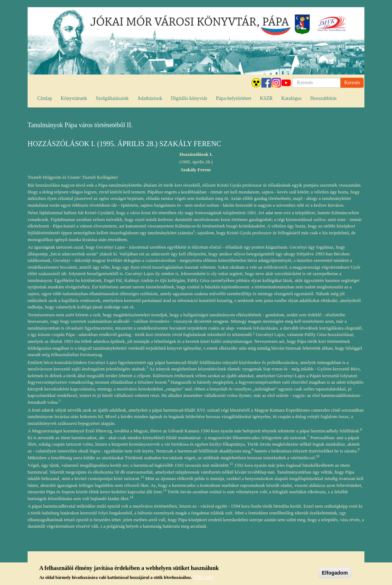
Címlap (45, 98)
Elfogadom (335, 575)
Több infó (203, 579)
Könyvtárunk (74, 98)
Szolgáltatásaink (112, 98)
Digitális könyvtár (189, 98)
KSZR (266, 98)
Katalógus (291, 98)
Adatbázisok (150, 98)
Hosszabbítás (324, 98)
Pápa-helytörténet (233, 98)
